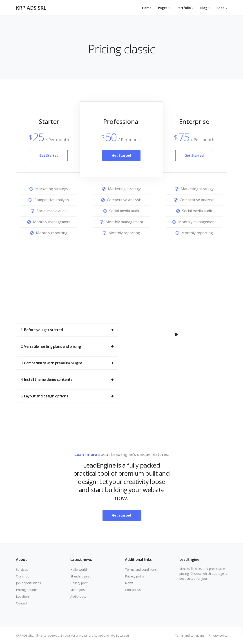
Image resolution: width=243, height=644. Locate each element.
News (129, 583)
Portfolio (184, 8)
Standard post (81, 576)
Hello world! (79, 569)
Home (147, 8)
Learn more (86, 454)
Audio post (78, 596)
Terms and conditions (141, 569)
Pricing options (27, 590)
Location (22, 596)
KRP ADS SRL (31, 8)
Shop (221, 8)
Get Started (49, 155)
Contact (22, 603)
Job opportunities (28, 583)
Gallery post (79, 583)
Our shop (23, 576)
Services (22, 569)
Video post (78, 590)
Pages (163, 8)
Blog (204, 8)
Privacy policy (135, 576)
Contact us (133, 590)
